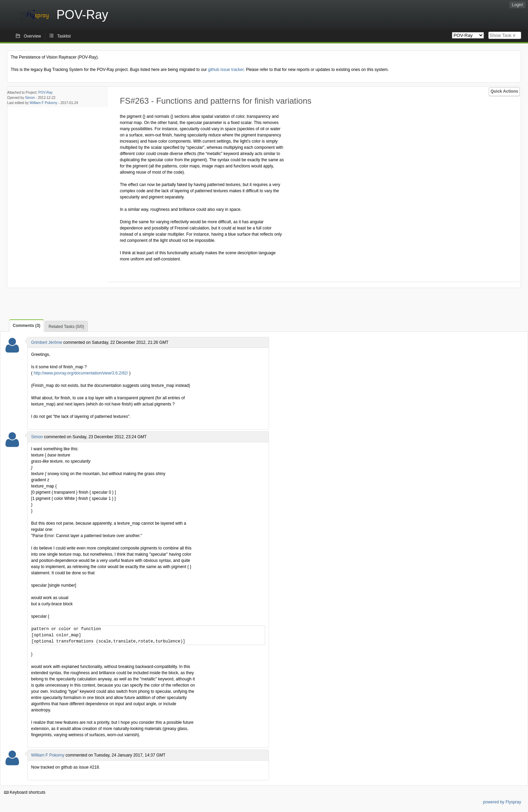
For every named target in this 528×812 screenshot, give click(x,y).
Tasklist (64, 36)
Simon (30, 98)
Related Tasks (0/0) (66, 327)
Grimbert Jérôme (46, 342)
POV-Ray (45, 92)
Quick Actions (504, 91)
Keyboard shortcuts (25, 792)
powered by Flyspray (502, 802)
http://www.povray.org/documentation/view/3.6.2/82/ (81, 373)
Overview (32, 36)
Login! (517, 5)
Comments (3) (27, 326)
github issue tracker (226, 70)
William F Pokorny (44, 103)
